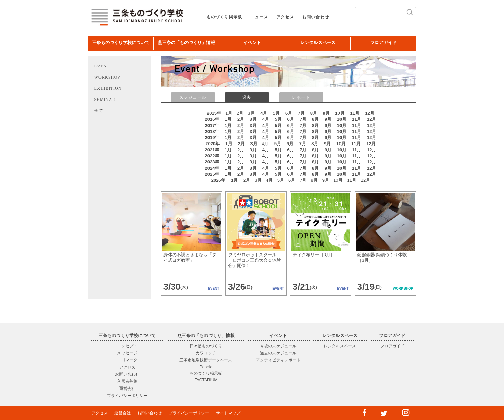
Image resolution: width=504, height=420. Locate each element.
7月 (301, 113)
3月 (253, 119)
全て (99, 111)
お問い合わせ (316, 17)
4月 (264, 113)
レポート (301, 97)
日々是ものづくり (206, 346)
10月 (340, 113)
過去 (247, 97)
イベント (252, 42)
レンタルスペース (318, 42)
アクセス (285, 17)
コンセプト (127, 346)
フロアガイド (384, 42)
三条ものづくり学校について (121, 42)
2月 (241, 119)
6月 (289, 113)
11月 (355, 113)
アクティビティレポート (278, 360)
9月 (326, 113)
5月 (276, 113)
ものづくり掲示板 (224, 17)
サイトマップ (228, 413)
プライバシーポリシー (127, 396)
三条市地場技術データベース (206, 360)
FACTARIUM (206, 380)
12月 (370, 113)
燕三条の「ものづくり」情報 (186, 42)
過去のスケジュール (278, 353)
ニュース (259, 17)
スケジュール (193, 97)
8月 (314, 113)
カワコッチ (206, 353)
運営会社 (127, 389)
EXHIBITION (108, 88)
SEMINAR (105, 100)
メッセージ (127, 353)
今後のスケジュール (278, 346)
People (206, 367)
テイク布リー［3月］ (314, 255)
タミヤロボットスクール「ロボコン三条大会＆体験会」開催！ (255, 260)
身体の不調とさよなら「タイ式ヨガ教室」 (190, 257)
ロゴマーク (127, 360)
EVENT (102, 66)
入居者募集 (127, 381)
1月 (228, 119)
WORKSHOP (107, 77)
